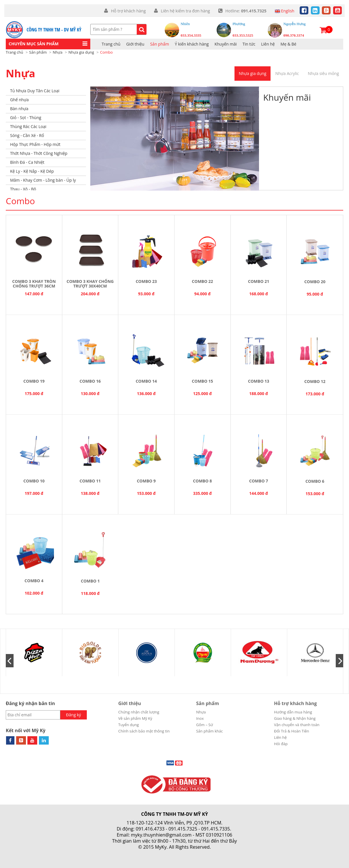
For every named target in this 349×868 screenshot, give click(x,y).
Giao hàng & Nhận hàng (295, 718)
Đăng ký (74, 715)
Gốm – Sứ (204, 725)
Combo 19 (34, 381)
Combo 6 (315, 481)
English (285, 11)
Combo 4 (34, 581)
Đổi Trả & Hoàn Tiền (292, 731)
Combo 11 (90, 481)
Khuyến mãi (226, 44)
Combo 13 (259, 381)
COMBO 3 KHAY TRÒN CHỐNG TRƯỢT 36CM (34, 284)
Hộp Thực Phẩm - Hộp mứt (35, 144)
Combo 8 (202, 481)
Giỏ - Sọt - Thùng (26, 118)
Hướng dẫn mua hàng (293, 712)
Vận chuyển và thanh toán (297, 725)
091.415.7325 (183, 829)
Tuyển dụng (128, 725)
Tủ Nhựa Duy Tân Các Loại (35, 91)
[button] (48, 44)
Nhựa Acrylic (287, 73)
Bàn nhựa (19, 109)
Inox (200, 718)
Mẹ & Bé (289, 44)
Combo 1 (90, 581)
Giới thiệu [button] (135, 44)
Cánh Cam (191, 853)
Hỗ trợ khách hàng (128, 11)
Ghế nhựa (19, 100)
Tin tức (249, 44)
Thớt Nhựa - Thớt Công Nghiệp (39, 153)
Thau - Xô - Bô (23, 189)
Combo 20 (315, 282)
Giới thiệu (130, 703)
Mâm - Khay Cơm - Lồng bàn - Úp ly (43, 180)
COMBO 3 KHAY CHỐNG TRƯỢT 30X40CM (90, 284)
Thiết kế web (161, 853)
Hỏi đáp (281, 744)
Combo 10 (34, 481)
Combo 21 (259, 281)
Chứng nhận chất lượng (139, 712)
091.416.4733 (150, 829)
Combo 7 (259, 481)
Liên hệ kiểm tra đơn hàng (185, 11)
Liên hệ (268, 44)
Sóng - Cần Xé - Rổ (27, 135)
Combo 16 (90, 381)
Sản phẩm (160, 44)
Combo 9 (146, 481)
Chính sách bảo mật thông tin (144, 731)
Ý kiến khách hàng (192, 44)
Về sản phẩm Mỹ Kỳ (135, 718)
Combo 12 (315, 381)
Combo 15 (202, 381)
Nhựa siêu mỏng (323, 73)
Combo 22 (202, 281)
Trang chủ (111, 44)
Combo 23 (146, 281)
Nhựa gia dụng (253, 73)
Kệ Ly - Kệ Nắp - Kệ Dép (32, 171)
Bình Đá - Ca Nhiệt (27, 162)
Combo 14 (146, 381)
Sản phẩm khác (210, 731)
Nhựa (20, 73)
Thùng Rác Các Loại (28, 126)
